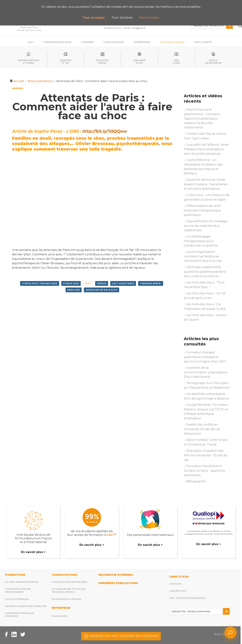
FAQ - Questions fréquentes (187, 598)
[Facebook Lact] (6, 634)
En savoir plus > (33, 552)
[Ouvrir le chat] (231, 633)
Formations (59, 616)
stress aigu (71, 284)
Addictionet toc (65, 62)
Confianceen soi (139, 62)
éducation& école (102, 62)
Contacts (175, 584)
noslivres (176, 62)
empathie (74, 290)
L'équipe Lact (178, 591)
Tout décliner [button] (122, 18)
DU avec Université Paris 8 (22, 582)
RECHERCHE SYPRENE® (116, 575)
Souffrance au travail (67, 599)
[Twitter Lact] (23, 634)
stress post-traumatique (40, 284)
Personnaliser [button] (150, 18)
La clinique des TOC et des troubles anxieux (69, 590)
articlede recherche (213, 62)
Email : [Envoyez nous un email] (135, 28)
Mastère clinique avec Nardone (26, 606)
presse (102, 284)
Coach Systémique (17, 599)
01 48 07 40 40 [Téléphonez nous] (113, 28)
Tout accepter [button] (94, 18)
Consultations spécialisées (69, 582)
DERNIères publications (118, 583)
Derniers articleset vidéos (29, 62)
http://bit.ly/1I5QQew (104, 131)
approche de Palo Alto (102, 290)
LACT (88, 284)
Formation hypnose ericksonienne (18, 590)
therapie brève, (151, 284)
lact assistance (123, 284)
